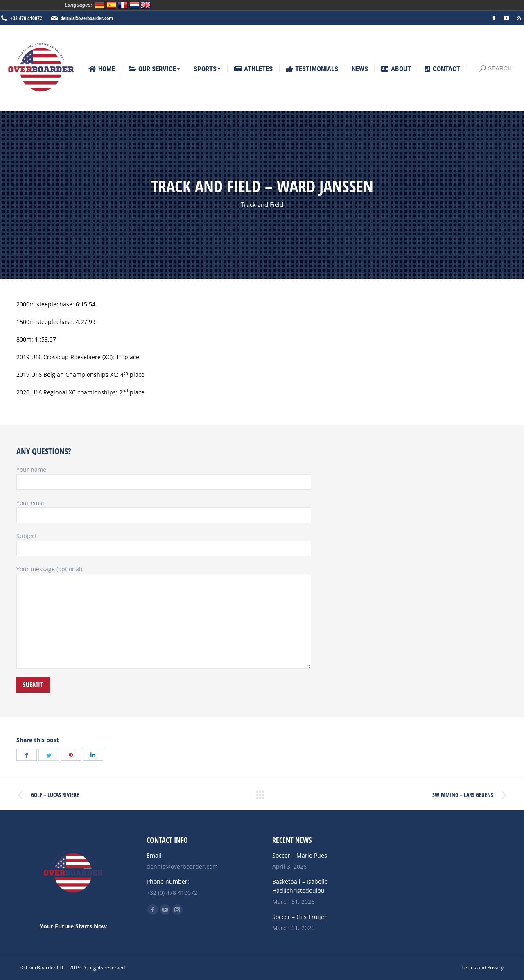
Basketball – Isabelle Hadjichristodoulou (300, 886)
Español (111, 5)
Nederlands (134, 5)
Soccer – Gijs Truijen (300, 917)
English (146, 5)
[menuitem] (102, 69)
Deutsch (100, 5)
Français (123, 5)
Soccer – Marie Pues (300, 855)
